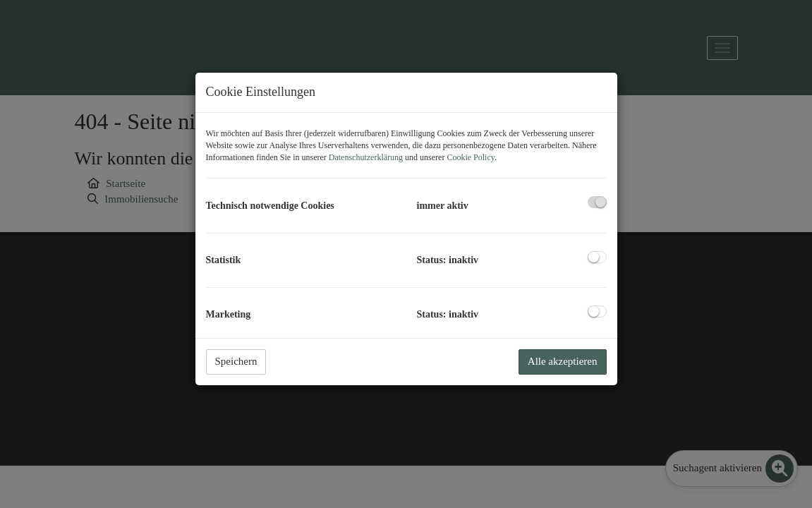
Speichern (236, 361)
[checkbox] (597, 202)
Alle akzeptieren (563, 361)
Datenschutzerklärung (366, 157)
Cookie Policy (471, 157)
